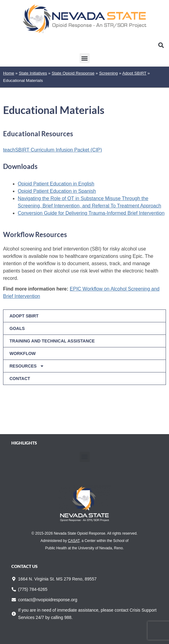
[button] (161, 45)
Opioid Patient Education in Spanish (57, 191)
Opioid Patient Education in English (56, 184)
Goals (17, 328)
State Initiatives (33, 73)
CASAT (74, 541)
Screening (109, 73)
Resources (27, 366)
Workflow (23, 353)
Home (9, 73)
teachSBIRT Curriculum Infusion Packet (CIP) (53, 150)
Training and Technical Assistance (52, 341)
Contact (20, 379)
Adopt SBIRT (134, 73)
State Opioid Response (73, 73)
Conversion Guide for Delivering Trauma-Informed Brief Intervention (91, 213)
